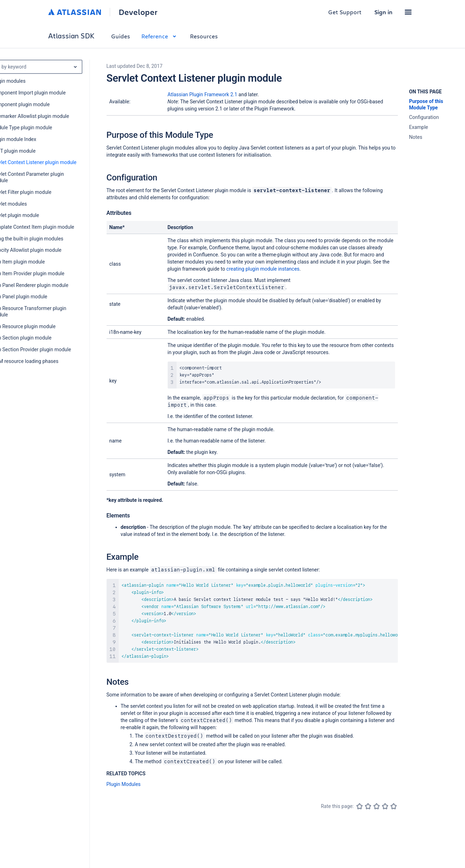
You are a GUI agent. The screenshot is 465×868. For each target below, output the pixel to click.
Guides (121, 36)
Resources (204, 36)
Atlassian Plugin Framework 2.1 (202, 94)
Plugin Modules (124, 784)
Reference (160, 36)
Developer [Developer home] (138, 12)
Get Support (345, 12)
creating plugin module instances (263, 269)
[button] (408, 12)
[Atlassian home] (75, 12)
